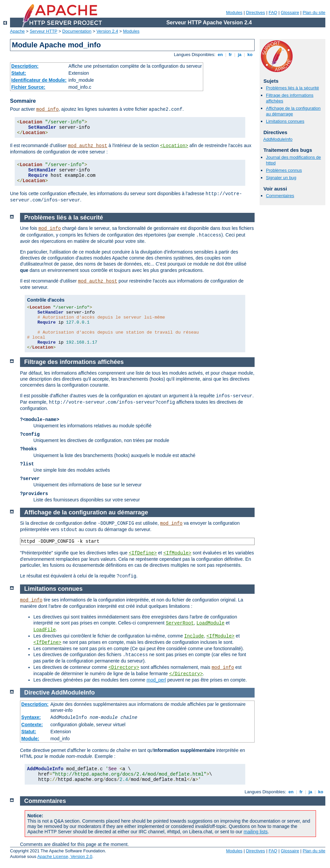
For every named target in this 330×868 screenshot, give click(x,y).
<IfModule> (177, 553)
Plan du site (314, 13)
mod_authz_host (88, 146)
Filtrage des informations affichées (74, 362)
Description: (25, 66)
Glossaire (290, 13)
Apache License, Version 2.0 (65, 856)
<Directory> (124, 668)
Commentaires (280, 196)
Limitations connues (285, 121)
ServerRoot (180, 623)
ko (250, 55)
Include (194, 636)
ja (240, 55)
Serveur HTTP (44, 31)
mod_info (48, 109)
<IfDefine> (143, 553)
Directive (37, 693)
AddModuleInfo (278, 139)
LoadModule (211, 623)
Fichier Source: (28, 87)
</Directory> (186, 674)
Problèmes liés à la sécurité (292, 88)
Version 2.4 (107, 31)
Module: (30, 739)
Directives (255, 13)
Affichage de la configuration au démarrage (86, 512)
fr (230, 55)
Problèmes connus (284, 170)
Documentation (77, 31)
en (220, 55)
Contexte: (32, 725)
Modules (234, 13)
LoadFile (45, 630)
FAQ (273, 13)
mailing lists (256, 832)
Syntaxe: (31, 717)
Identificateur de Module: (39, 80)
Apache (17, 31)
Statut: (19, 73)
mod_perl (156, 680)
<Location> (174, 146)
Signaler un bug (281, 178)
